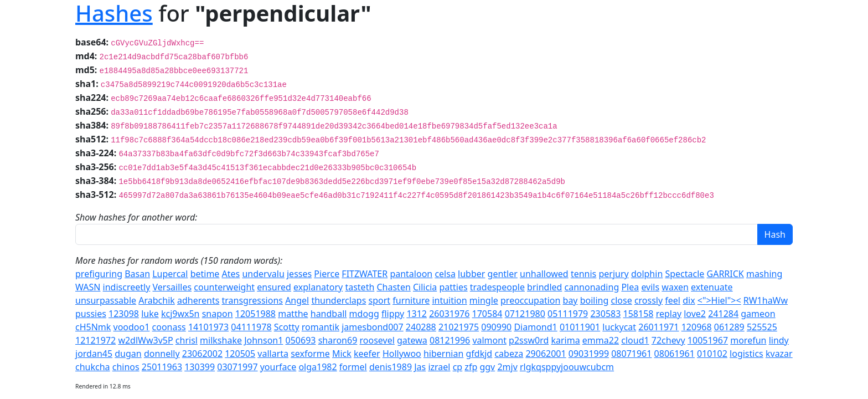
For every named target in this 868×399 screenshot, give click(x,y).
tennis (583, 274)
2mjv (507, 367)
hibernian (443, 354)
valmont (489, 340)
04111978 (251, 327)
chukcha (93, 367)
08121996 (450, 340)
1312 (417, 314)
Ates (231, 274)
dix (689, 300)
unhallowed (544, 274)
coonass (169, 327)
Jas (420, 367)
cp (458, 367)
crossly (649, 300)
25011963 (162, 367)
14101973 (208, 327)
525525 (762, 327)
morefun (748, 340)
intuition (449, 300)
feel (673, 300)
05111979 (568, 314)
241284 (723, 314)
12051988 (255, 314)
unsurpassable (106, 300)
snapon (218, 314)
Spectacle (684, 274)
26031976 (449, 314)
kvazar (779, 354)
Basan (137, 274)
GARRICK (725, 274)
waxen (675, 287)
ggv (487, 367)
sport (379, 300)
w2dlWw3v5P (145, 340)
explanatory (318, 287)
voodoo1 (132, 327)
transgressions (252, 300)
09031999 (589, 354)
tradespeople (497, 287)
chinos (126, 367)
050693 (301, 340)
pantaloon (411, 274)
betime (205, 274)
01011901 (580, 327)
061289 (729, 327)
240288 (421, 327)
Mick (342, 354)
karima (565, 340)
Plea (630, 287)
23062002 (202, 354)
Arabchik (157, 300)
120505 (240, 354)
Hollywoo (402, 354)
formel (353, 367)
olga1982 (317, 367)
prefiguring (99, 274)
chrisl (187, 340)
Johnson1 (263, 340)
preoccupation (530, 300)
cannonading (592, 287)
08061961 (675, 354)
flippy (393, 314)
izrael (439, 367)
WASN (88, 287)
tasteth (360, 287)
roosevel (377, 340)
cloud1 (635, 340)
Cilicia (425, 287)
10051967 (708, 340)
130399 (200, 367)
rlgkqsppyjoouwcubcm (567, 367)
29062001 (546, 354)
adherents (198, 300)
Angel (297, 300)
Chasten (393, 287)
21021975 (459, 327)
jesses (299, 274)
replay (669, 314)
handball (329, 314)
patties (453, 287)
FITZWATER (365, 274)
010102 (712, 354)
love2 (695, 314)
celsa (445, 274)
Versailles (172, 287)
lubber (471, 274)
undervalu (263, 274)
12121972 (95, 340)
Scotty (287, 327)
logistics (746, 354)
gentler (503, 274)
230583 (605, 314)
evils (650, 287)
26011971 (658, 327)
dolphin (647, 274)
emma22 (601, 340)
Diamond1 (535, 327)
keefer (367, 354)
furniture (411, 300)
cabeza (509, 354)
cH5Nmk (93, 327)
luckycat (619, 327)
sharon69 (338, 340)
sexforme (310, 354)
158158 (639, 314)
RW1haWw (766, 300)
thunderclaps (339, 300)
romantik (321, 327)
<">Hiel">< (719, 300)
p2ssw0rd (529, 340)
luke (150, 314)
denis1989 (391, 367)
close (622, 300)
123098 (124, 314)
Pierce (327, 274)
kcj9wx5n (180, 314)
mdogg (364, 314)
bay (570, 300)
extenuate (712, 287)
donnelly (162, 354)
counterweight (224, 287)
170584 (487, 314)
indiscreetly (127, 287)
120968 (697, 327)
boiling (595, 300)
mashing (764, 274)
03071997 (237, 367)
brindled (544, 287)
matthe (293, 314)
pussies (91, 314)
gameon (758, 314)
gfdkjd (479, 354)
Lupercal (170, 274)
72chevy (668, 340)
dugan (128, 354)
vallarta (273, 354)
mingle (484, 300)
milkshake (221, 340)
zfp (471, 367)
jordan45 (94, 354)
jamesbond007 (372, 327)
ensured (274, 287)
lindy (779, 340)
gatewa (412, 340)
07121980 (525, 314)
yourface (278, 367)
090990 (496, 327)
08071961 (631, 354)
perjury (613, 274)
